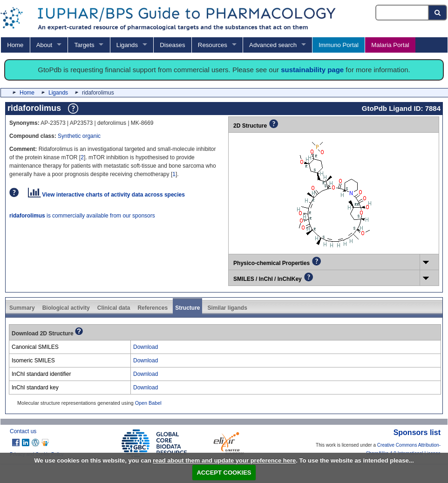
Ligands (127, 45)
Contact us (23, 431)
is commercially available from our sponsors (82, 216)
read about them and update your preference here (224, 460)
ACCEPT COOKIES (224, 473)
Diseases (172, 45)
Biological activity (66, 308)
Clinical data (114, 308)
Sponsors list (417, 432)
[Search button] (438, 13)
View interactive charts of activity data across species (106, 195)
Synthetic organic (79, 136)
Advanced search (273, 45)
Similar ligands (227, 308)
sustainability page (312, 70)
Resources (213, 45)
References (153, 308)
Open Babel (148, 403)
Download (146, 347)
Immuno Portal (339, 45)
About (44, 45)
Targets (84, 45)
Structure (187, 308)
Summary (22, 308)
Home (15, 45)
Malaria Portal (390, 45)
